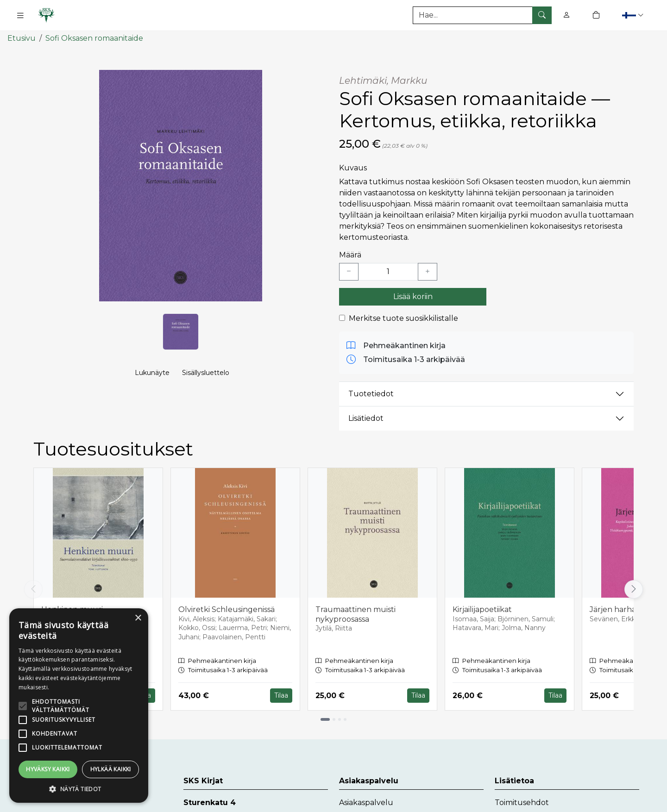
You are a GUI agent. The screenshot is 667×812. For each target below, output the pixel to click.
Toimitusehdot (522, 802)
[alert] (79, 706)
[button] (634, 15)
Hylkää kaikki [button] (111, 769)
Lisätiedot (366, 418)
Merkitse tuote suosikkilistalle (403, 318)
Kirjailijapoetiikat (482, 609)
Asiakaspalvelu (366, 802)
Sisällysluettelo (206, 373)
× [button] (138, 618)
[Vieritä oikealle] (634, 589)
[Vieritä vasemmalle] (33, 589)
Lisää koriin (413, 296)
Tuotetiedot (371, 394)
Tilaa (281, 695)
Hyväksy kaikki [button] (48, 769)
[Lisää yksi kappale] (428, 271)
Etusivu (22, 38)
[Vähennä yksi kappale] (349, 271)
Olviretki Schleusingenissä (227, 609)
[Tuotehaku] (482, 15)
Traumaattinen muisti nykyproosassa (356, 614)
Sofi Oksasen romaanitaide (94, 38)
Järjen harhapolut (623, 609)
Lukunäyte (152, 373)
